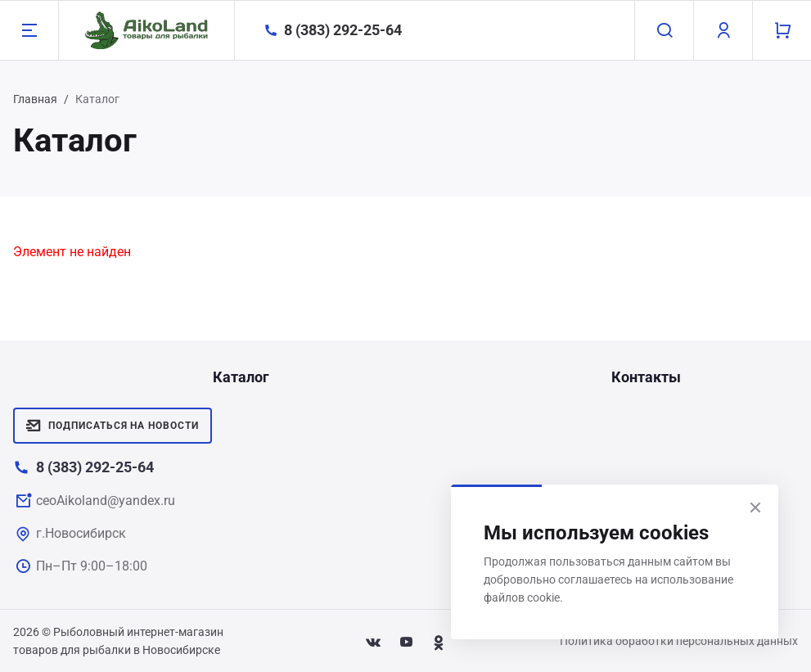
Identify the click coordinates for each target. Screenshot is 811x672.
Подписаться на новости (113, 426)
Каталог (241, 377)
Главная (35, 99)
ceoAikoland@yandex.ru (106, 501)
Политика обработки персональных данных (679, 641)
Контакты (646, 377)
